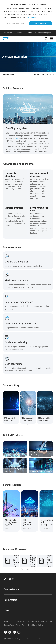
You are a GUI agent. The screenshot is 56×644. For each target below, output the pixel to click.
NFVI (17, 138)
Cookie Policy (31, 17)
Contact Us (20, 621)
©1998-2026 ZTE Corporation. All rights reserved (22, 639)
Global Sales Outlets (34, 625)
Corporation (7, 33)
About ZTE (8, 621)
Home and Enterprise (43, 33)
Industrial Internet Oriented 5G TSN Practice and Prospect (16, 559)
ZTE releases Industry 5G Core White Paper (33, 559)
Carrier (29, 33)
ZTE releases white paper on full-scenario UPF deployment (50, 559)
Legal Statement (46, 621)
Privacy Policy (21, 625)
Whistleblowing (34, 621)
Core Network (8, 75)
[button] (27, 425)
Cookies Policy (9, 625)
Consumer (19, 33)
